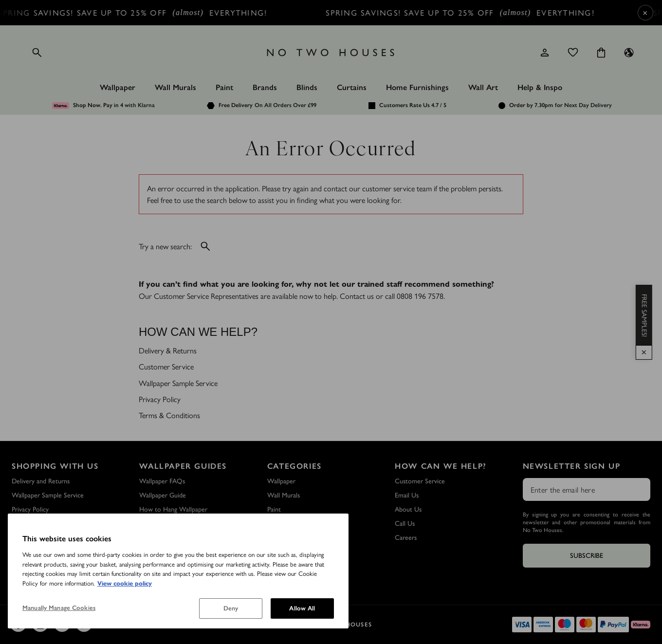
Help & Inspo (540, 87)
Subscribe (587, 556)
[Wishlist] (573, 53)
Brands (265, 87)
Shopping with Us (55, 466)
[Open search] (37, 53)
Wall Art (483, 87)
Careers (406, 538)
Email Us (407, 495)
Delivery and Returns (41, 481)
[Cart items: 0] (601, 53)
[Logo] (331, 53)
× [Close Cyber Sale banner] (645, 12)
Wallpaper (118, 87)
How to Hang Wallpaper (173, 509)
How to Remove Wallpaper (178, 524)
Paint (224, 87)
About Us (408, 509)
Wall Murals (175, 87)
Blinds (307, 87)
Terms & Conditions (169, 415)
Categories (294, 466)
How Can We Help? (441, 466)
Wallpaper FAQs (162, 481)
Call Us (405, 524)
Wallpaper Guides (183, 466)
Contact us (357, 296)
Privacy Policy (160, 399)
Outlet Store (30, 538)
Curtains (352, 87)
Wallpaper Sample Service (178, 383)
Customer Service (166, 366)
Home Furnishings (417, 87)
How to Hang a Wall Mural (177, 538)
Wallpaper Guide (163, 495)
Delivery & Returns (168, 350)
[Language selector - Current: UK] (629, 53)
